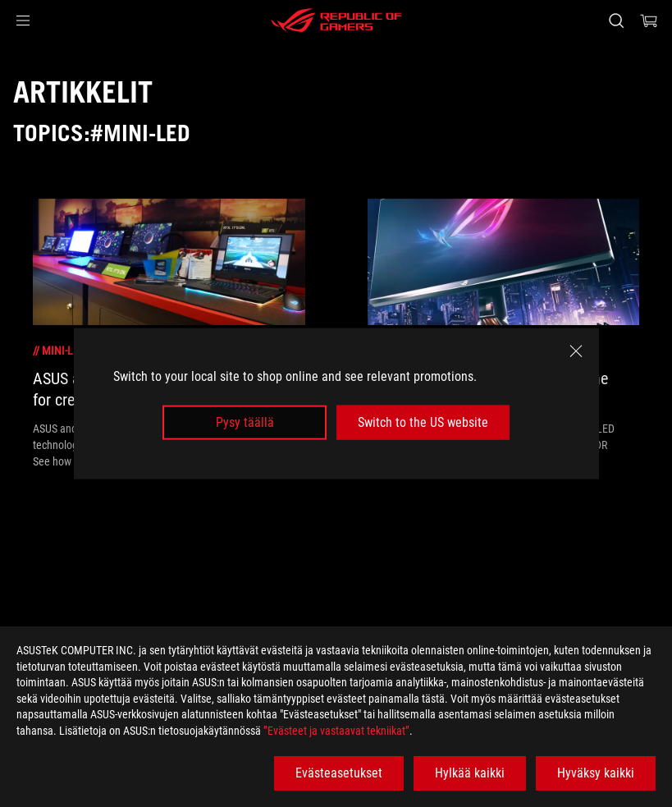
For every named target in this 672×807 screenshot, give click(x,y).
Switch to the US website (423, 422)
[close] (576, 351)
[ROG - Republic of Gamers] (336, 21)
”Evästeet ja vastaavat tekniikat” (336, 731)
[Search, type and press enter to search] (616, 21)
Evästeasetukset (339, 773)
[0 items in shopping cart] (649, 21)
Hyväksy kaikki (596, 773)
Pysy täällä (245, 422)
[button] (23, 21)
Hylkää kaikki (470, 773)
